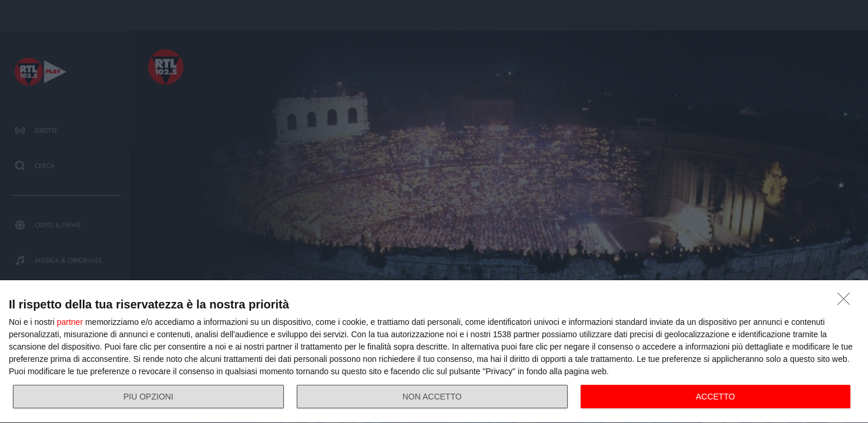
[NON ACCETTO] (847, 302)
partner (70, 322)
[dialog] (434, 352)
